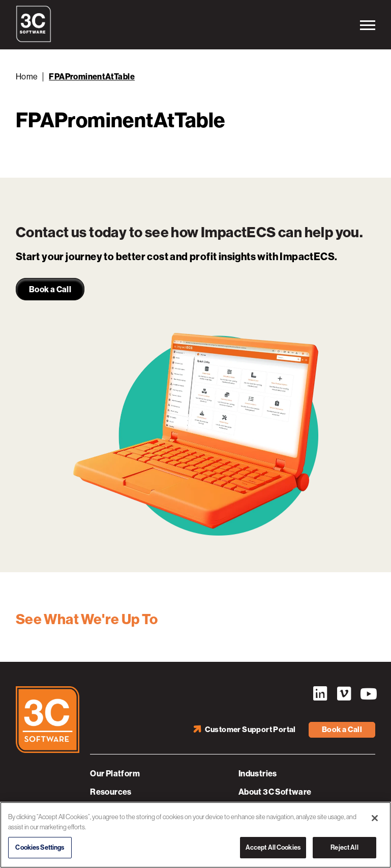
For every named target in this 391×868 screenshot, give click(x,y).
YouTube (368, 694)
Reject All (344, 847)
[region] (195, 835)
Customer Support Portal (250, 730)
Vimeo (344, 694)
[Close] (375, 818)
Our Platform (115, 774)
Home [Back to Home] (27, 77)
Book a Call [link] (50, 289)
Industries (258, 774)
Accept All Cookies (273, 847)
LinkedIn (320, 694)
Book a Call (342, 730)
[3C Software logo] (34, 40)
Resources (111, 792)
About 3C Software (275, 792)
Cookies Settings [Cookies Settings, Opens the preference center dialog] (40, 847)
